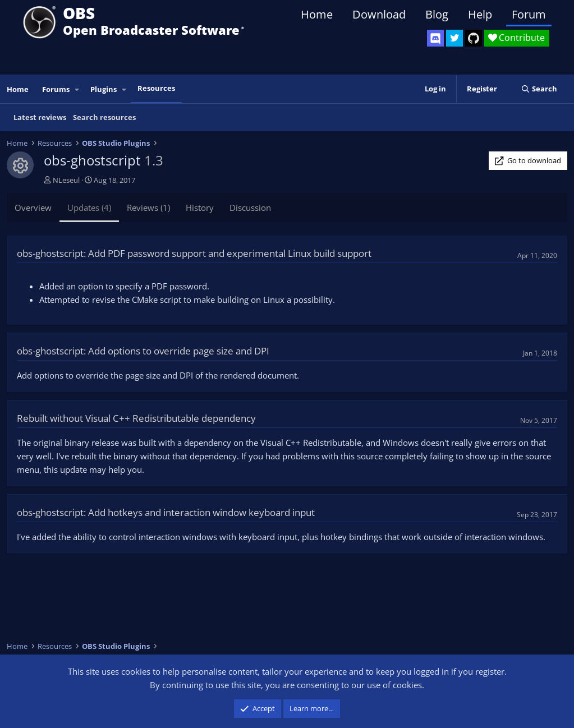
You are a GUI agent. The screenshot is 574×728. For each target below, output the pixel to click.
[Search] (539, 89)
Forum (529, 14)
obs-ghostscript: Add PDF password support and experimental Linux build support (194, 253)
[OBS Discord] (435, 38)
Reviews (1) (148, 208)
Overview (33, 208)
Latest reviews (40, 117)
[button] (77, 89)
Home (317, 14)
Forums (56, 89)
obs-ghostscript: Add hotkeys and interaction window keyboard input (166, 512)
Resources (156, 88)
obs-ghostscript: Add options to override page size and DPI (143, 351)
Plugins (104, 89)
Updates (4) (89, 208)
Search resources (104, 117)
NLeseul (66, 180)
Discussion (250, 208)
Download (379, 14)
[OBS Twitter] (454, 38)
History (200, 208)
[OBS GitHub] (474, 38)
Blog (437, 14)
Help (480, 14)
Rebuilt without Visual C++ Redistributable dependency (136, 418)
